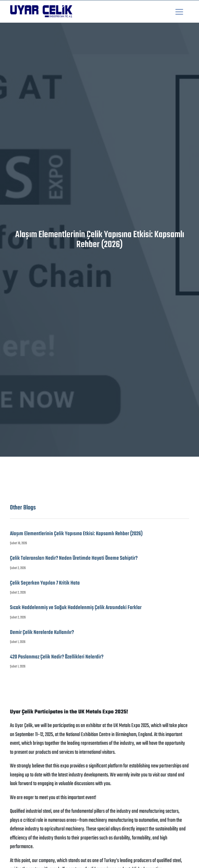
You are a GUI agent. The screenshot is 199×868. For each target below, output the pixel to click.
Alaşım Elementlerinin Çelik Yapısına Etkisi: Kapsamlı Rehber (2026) (76, 534)
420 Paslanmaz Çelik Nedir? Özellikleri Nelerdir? (57, 657)
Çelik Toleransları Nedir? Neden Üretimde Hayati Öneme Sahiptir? (74, 558)
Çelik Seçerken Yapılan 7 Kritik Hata (45, 583)
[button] (179, 12)
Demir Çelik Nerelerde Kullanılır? (42, 633)
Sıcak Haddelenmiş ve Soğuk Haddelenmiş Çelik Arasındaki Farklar (76, 608)
